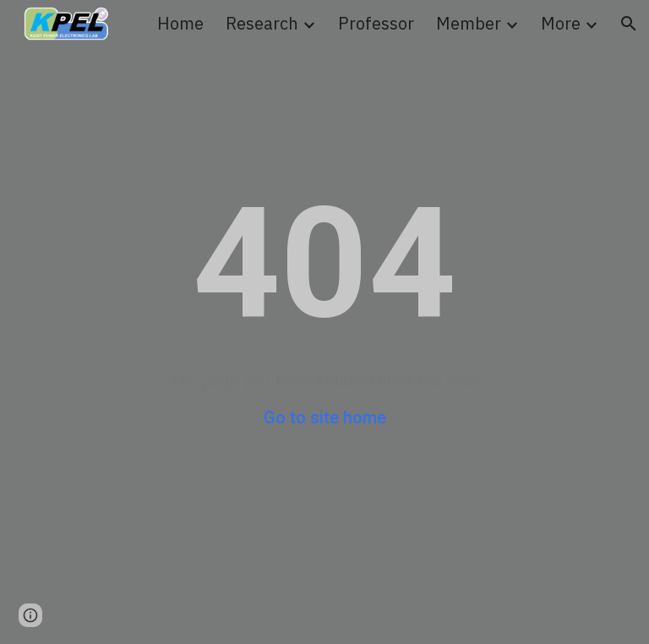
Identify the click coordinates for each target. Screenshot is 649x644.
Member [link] (469, 24)
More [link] (561, 24)
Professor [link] (376, 24)
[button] (629, 24)
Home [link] (180, 24)
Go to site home (325, 418)
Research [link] (262, 24)
